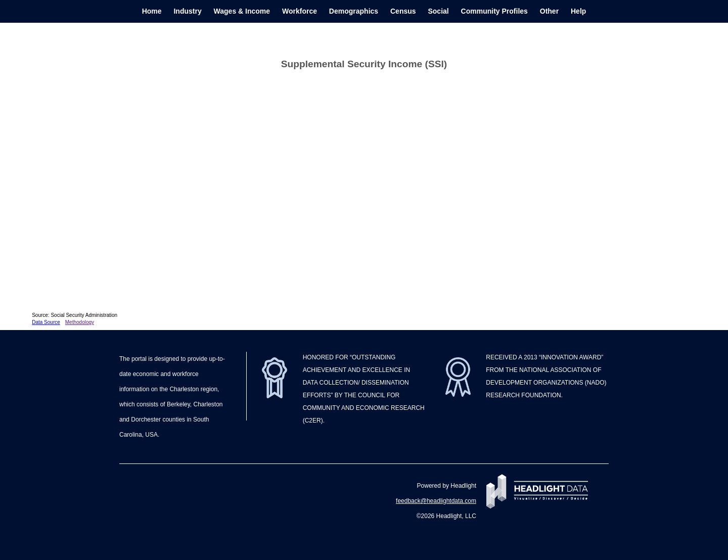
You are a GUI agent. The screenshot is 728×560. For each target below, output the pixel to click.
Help (578, 11)
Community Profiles (494, 11)
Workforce (300, 11)
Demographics (354, 11)
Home (152, 11)
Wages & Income (242, 11)
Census (403, 11)
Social (438, 11)
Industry (187, 11)
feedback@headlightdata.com (436, 501)
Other (549, 11)
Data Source (46, 322)
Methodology (80, 322)
